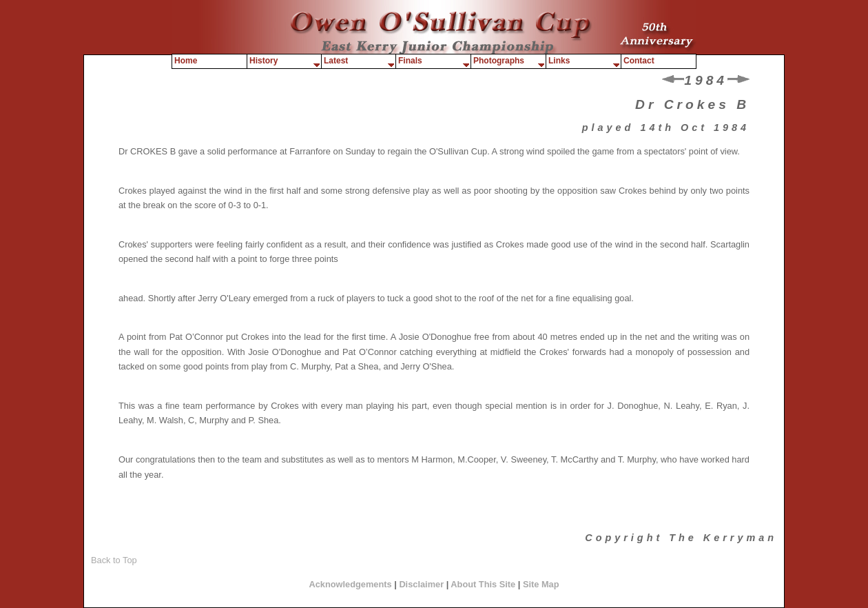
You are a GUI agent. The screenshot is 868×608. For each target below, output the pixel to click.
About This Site (484, 584)
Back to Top (114, 560)
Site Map (541, 584)
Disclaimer (421, 584)
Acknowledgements (350, 584)
